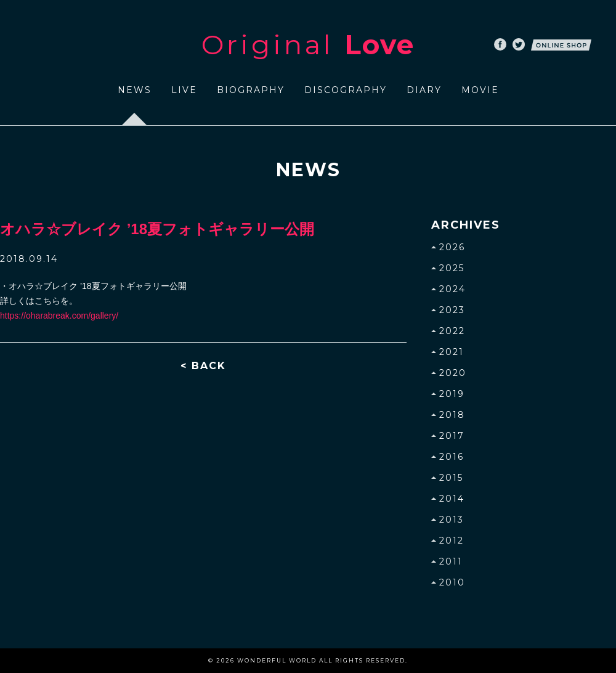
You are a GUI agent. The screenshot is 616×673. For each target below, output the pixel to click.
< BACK (203, 366)
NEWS (135, 90)
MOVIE (480, 90)
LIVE (184, 90)
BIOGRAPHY (251, 90)
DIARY (424, 90)
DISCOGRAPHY (346, 90)
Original (308, 44)
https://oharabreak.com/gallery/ (59, 316)
